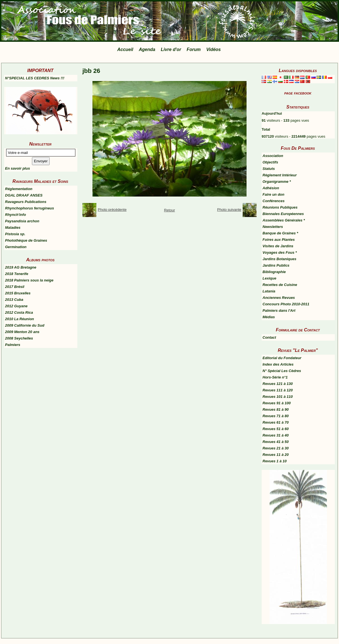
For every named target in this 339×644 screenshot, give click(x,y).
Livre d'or (171, 49)
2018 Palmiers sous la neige (29, 280)
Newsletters (273, 227)
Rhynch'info (16, 215)
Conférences (274, 201)
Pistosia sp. (15, 234)
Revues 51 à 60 (276, 429)
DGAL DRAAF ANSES (24, 195)
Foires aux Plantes (279, 240)
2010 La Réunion (19, 319)
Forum (194, 49)
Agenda (147, 49)
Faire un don (273, 194)
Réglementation (19, 189)
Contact (269, 337)
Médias (269, 317)
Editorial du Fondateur (282, 358)
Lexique (269, 278)
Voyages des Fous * (280, 252)
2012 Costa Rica (19, 312)
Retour (169, 210)
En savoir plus (18, 168)
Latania (269, 291)
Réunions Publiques (280, 207)
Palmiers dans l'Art (279, 311)
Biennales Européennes (283, 214)
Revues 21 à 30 (276, 448)
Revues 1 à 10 (275, 461)
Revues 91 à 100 (277, 403)
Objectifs (270, 162)
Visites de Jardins (278, 246)
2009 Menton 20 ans (22, 332)
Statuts (269, 169)
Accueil (125, 49)
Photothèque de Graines (26, 240)
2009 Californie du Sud (25, 325)
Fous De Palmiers (298, 148)
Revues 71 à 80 (276, 416)
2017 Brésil (15, 287)
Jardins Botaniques (279, 259)
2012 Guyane (16, 306)
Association (273, 156)
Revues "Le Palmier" (298, 350)
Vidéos (213, 49)
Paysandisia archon (22, 221)
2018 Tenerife (17, 274)
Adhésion (271, 188)
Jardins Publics (276, 265)
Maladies (13, 228)
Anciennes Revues (279, 298)
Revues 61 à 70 (276, 422)
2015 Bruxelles (18, 293)
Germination (16, 247)
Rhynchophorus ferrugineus (30, 208)
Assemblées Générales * (284, 220)
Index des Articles (278, 364)
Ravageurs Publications (26, 202)
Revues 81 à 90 (276, 409)
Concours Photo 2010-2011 (286, 304)
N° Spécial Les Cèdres (282, 371)
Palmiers (13, 345)
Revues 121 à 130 (278, 384)
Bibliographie (274, 272)
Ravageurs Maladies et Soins (40, 181)
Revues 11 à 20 (276, 455)
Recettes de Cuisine (280, 285)
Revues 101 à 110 (278, 397)
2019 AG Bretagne (21, 267)
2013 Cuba (14, 300)
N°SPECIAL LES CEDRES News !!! (35, 78)
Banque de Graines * (280, 233)
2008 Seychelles (19, 338)
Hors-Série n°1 (275, 377)
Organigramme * (277, 182)
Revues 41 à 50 (276, 442)
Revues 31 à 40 (276, 435)
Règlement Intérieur (280, 175)
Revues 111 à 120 (278, 390)
